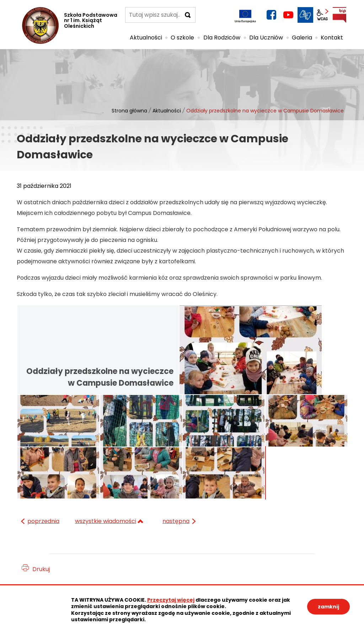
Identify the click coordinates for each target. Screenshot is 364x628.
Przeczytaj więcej (171, 600)
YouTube (288, 15)
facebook (271, 15)
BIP (339, 15)
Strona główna (129, 111)
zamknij (328, 607)
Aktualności (167, 111)
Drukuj (41, 569)
